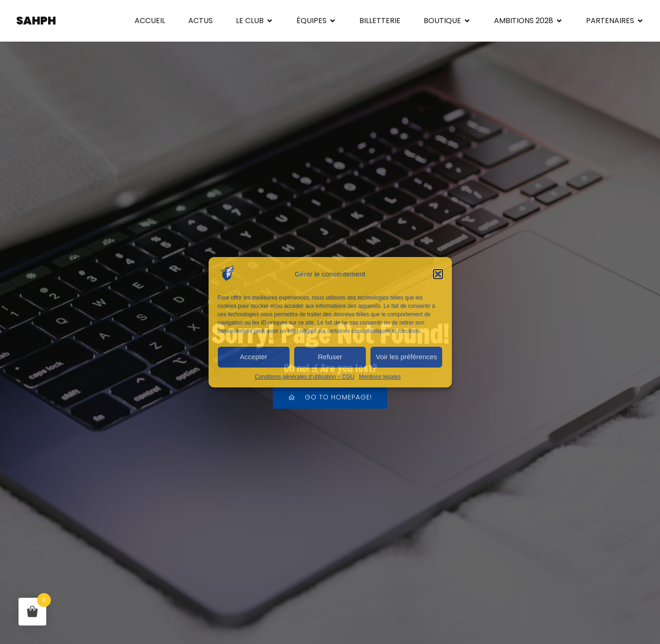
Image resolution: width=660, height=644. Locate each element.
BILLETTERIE (380, 21)
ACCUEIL (150, 21)
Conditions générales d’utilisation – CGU (305, 377)
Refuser (330, 357)
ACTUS (200, 21)
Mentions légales (380, 377)
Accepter (254, 357)
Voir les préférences (407, 357)
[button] (438, 274)
